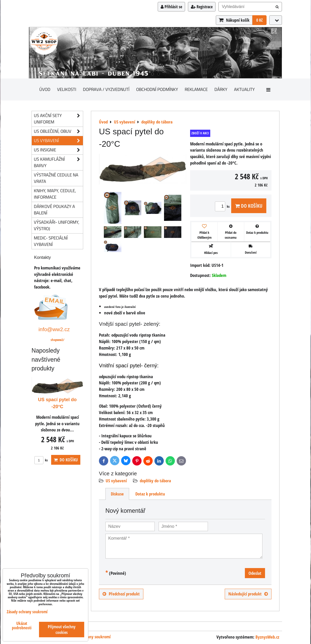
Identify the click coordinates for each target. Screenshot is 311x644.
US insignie (58, 150)
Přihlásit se (171, 7)
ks (223, 206)
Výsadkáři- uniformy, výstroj (57, 225)
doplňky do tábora (155, 481)
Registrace (202, 7)
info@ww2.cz (54, 329)
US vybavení (116, 481)
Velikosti (67, 89)
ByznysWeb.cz (267, 637)
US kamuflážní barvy (58, 162)
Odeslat (255, 573)
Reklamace (196, 89)
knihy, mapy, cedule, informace (55, 194)
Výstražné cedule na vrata (56, 178)
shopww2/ (57, 340)
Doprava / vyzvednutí (106, 89)
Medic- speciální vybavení (51, 241)
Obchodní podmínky (157, 89)
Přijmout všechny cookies (62, 630)
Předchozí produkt (121, 594)
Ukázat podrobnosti (22, 626)
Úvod (45, 89)
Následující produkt (248, 594)
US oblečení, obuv (58, 131)
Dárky (221, 89)
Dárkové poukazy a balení (54, 210)
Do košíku (249, 206)
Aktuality (244, 89)
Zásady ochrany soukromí (89, 637)
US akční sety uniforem (58, 119)
